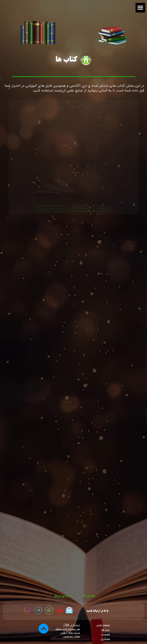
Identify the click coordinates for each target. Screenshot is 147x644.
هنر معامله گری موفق (68, 629)
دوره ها (105, 630)
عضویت (106, 634)
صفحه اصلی (103, 625)
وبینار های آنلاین (70, 633)
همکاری (105, 639)
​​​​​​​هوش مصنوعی (71, 636)
